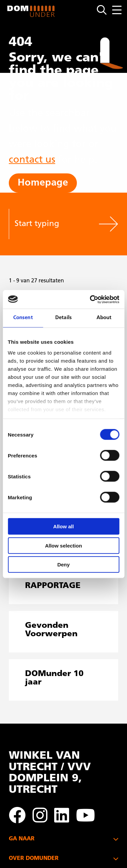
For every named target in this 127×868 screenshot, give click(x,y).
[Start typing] (54, 224)
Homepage (43, 183)
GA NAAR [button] (22, 839)
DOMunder (31, 11)
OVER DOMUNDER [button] (34, 859)
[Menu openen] (117, 10)
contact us (32, 160)
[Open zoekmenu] (104, 10)
